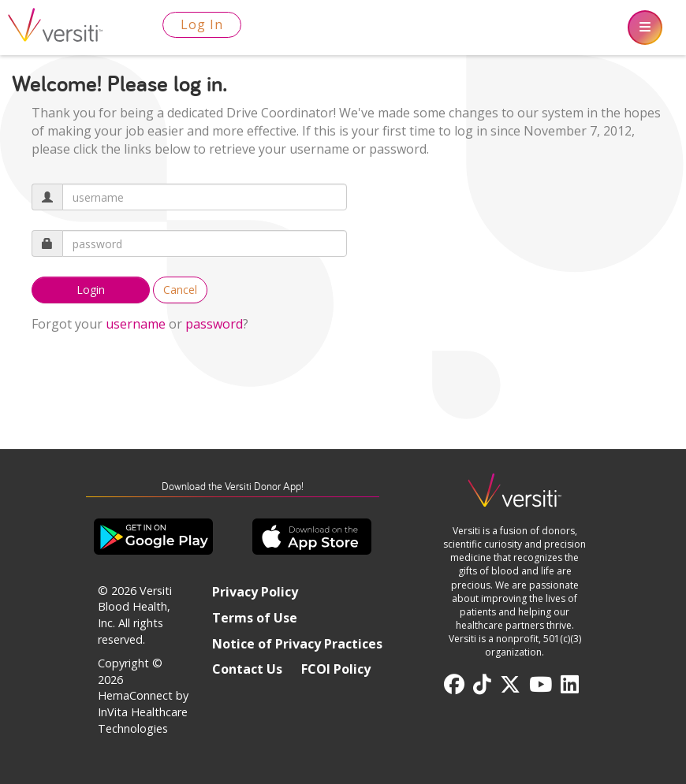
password (214, 324)
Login (91, 290)
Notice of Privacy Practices (297, 644)
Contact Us (247, 669)
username (136, 324)
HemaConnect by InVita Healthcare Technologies (143, 712)
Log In (202, 24)
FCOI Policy (336, 669)
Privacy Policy (255, 592)
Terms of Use (255, 618)
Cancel (180, 290)
